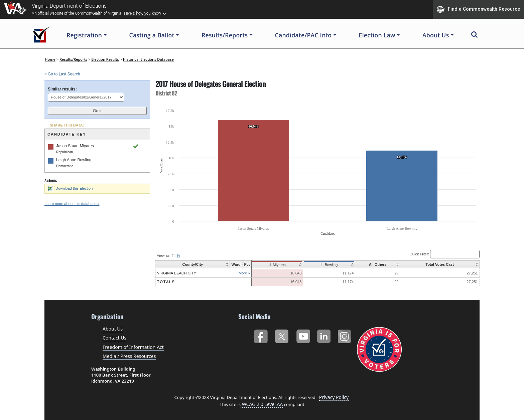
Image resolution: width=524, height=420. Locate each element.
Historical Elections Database (148, 59)
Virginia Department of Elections (69, 6)
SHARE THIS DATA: (67, 125)
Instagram (345, 335)
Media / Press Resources (129, 356)
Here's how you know (143, 13)
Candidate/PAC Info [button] (303, 35)
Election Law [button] (377, 35)
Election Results (105, 59)
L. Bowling (327, 265)
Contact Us (114, 338)
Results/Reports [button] (225, 35)
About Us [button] (436, 35)
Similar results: (62, 89)
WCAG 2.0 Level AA (262, 404)
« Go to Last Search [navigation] (62, 74)
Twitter (282, 335)
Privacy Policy (334, 397)
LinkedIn (324, 335)
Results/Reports (73, 59)
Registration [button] (84, 35)
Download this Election (70, 188)
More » (244, 273)
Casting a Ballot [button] (152, 35)
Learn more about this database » (72, 204)
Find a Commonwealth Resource (478, 9)
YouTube (303, 335)
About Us (113, 329)
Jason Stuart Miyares (75, 146)
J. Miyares (276, 265)
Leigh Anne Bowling (74, 160)
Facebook (260, 335)
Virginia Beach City (177, 273)
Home (50, 59)
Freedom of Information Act (133, 347)
